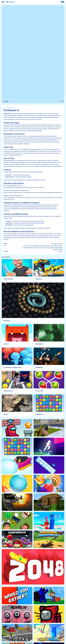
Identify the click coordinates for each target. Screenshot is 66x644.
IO (4, 108)
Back (6, 101)
